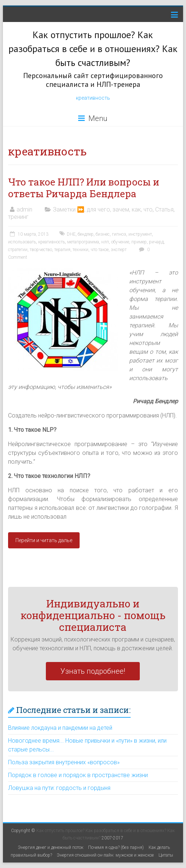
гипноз (119, 234)
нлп (105, 242)
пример (139, 242)
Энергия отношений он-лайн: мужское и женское (105, 855)
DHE (71, 234)
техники (81, 250)
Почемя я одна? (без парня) (116, 847)
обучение (120, 242)
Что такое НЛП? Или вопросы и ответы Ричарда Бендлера (84, 188)
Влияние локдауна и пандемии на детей (60, 728)
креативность (93, 98)
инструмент (140, 234)
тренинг (18, 217)
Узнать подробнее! (93, 671)
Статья (164, 209)
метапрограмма (83, 242)
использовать (22, 242)
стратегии (18, 250)
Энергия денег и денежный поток (51, 847)
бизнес (103, 234)
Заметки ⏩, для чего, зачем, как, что (103, 209)
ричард (156, 242)
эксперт (119, 250)
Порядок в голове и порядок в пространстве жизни (78, 775)
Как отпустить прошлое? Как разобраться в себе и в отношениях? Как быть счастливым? (93, 49)
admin (24, 209)
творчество (41, 250)
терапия (62, 250)
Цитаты (166, 855)
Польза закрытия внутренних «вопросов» (64, 762)
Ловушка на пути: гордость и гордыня (59, 788)
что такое (100, 250)
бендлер (86, 234)
